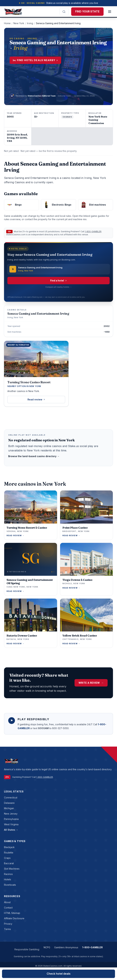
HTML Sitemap (12, 913)
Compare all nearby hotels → (59, 287)
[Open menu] (110, 12)
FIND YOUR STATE (87, 11)
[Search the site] (64, 12)
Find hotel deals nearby (35, 60)
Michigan (9, 808)
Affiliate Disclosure (14, 918)
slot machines (12, 869)
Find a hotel (59, 280)
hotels (8, 879)
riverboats (10, 885)
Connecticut (11, 798)
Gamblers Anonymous (66, 947)
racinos (8, 874)
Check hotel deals (59, 974)
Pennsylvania (11, 819)
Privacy (8, 924)
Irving (30, 23)
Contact (8, 908)
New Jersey (11, 814)
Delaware (9, 803)
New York (19, 23)
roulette (9, 853)
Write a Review (91, 683)
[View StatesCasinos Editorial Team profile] (33, 96)
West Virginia (11, 824)
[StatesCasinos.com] (13, 12)
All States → (11, 830)
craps (7, 858)
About (7, 902)
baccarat (9, 863)
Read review (36, 399)
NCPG (47, 947)
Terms (7, 929)
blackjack (9, 847)
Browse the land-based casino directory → (34, 456)
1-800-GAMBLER (93, 231)
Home (7, 23)
